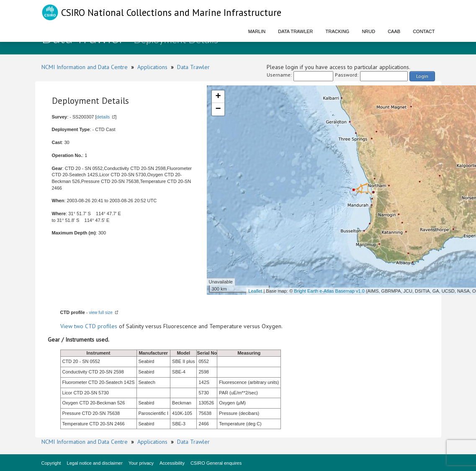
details (103, 117)
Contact (424, 31)
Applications (152, 67)
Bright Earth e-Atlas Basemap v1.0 (329, 291)
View (67, 326)
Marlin (257, 31)
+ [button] (218, 97)
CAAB (394, 31)
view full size (101, 313)
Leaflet (255, 291)
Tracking (338, 31)
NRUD (368, 31)
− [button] (218, 109)
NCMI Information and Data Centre (85, 67)
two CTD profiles (96, 326)
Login (422, 76)
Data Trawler (295, 31)
